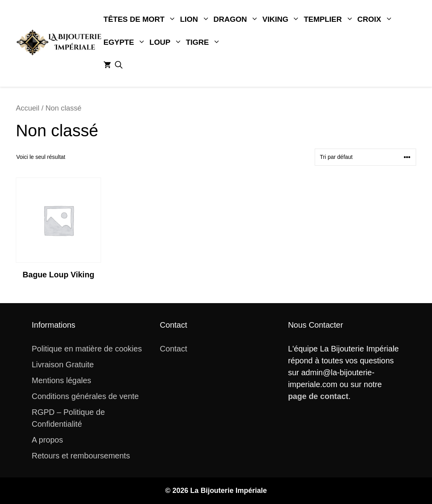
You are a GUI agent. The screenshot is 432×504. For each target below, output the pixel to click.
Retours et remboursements (81, 456)
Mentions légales (61, 380)
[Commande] (365, 157)
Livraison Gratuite (63, 365)
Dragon (237, 19)
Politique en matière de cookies (87, 349)
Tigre (204, 42)
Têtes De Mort (141, 19)
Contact (173, 349)
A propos (47, 440)
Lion (196, 19)
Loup (167, 42)
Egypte (125, 42)
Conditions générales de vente (85, 396)
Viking (282, 19)
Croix (376, 19)
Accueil (28, 108)
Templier (329, 19)
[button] (119, 65)
